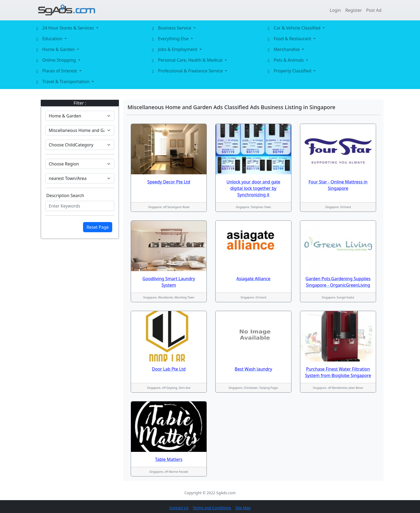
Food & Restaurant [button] (293, 39)
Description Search (65, 195)
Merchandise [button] (287, 49)
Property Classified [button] (293, 71)
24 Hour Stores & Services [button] (69, 28)
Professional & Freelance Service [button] (191, 71)
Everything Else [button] (174, 39)
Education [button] (53, 39)
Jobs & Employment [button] (178, 49)
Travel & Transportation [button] (66, 82)
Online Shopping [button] (60, 60)
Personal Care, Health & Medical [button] (191, 60)
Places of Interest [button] (60, 71)
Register (354, 10)
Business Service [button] (175, 28)
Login (335, 10)
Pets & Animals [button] (289, 60)
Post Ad (374, 10)
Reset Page (98, 227)
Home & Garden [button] (59, 49)
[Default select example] (80, 116)
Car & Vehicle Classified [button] (298, 28)
